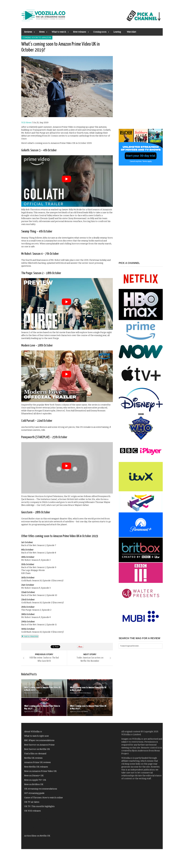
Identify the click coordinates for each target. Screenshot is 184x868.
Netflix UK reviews (33, 758)
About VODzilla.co (33, 732)
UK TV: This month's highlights (39, 806)
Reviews (28, 33)
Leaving (117, 32)
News (42, 33)
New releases (79, 33)
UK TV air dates (32, 802)
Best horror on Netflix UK (37, 749)
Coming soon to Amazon (37, 38)
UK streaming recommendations (41, 789)
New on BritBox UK (34, 784)
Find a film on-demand (35, 754)
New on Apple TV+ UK (35, 780)
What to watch (59, 33)
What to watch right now (36, 736)
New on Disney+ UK (34, 776)
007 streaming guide (34, 793)
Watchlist (131, 32)
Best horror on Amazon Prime (39, 745)
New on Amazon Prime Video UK (40, 771)
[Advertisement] (141, 85)
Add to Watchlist (30, 636)
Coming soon (100, 33)
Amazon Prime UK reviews (37, 762)
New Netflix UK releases (36, 767)
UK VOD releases (33, 811)
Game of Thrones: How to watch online (44, 798)
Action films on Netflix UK (37, 836)
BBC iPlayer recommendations (39, 740)
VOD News (26, 123)
